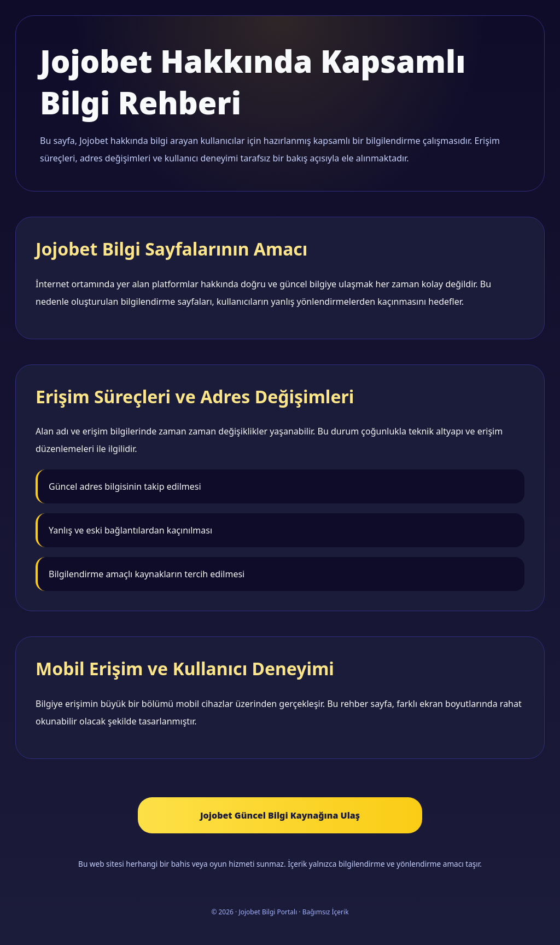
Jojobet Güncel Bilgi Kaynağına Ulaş (280, 815)
